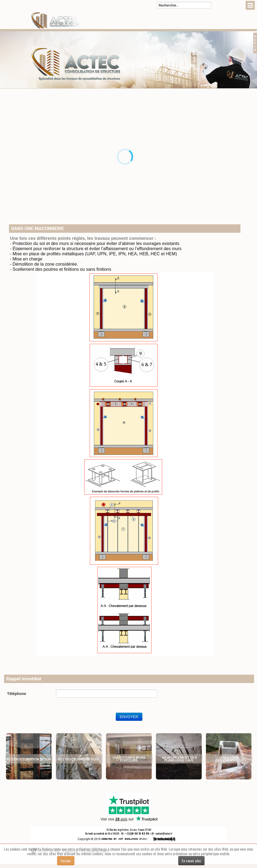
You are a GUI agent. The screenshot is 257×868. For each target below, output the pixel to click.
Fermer (66, 861)
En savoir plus (191, 861)
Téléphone (17, 694)
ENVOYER (129, 717)
